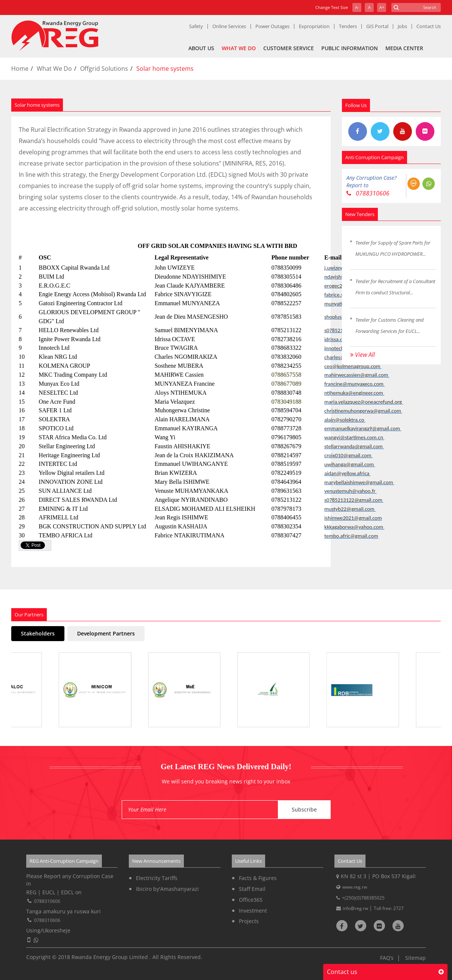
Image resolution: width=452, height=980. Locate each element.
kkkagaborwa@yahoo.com (354, 527)
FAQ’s (387, 958)
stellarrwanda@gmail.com (354, 446)
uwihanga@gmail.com (350, 464)
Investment (253, 911)
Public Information (350, 48)
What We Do (239, 48)
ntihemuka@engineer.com (354, 393)
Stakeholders (38, 633)
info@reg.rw (356, 908)
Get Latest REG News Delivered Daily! (226, 767)
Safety (196, 26)
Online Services (229, 26)
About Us (201, 48)
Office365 (251, 900)
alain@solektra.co (345, 420)
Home (20, 69)
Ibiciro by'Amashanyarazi (167, 889)
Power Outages (272, 26)
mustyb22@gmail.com (350, 509)
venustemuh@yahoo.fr (351, 491)
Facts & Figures (258, 878)
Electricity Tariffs (157, 878)
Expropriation (314, 26)
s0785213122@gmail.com (354, 500)
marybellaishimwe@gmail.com (359, 482)
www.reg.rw (355, 887)
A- (357, 7)
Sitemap (415, 958)
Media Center (404, 48)
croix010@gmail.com (348, 455)
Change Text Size (332, 7)
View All (362, 355)
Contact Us (429, 26)
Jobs (402, 26)
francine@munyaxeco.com (354, 384)
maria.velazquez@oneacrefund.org (364, 402)
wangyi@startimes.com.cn (354, 437)
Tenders (348, 26)
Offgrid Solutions (104, 69)
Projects (249, 921)
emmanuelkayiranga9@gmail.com (363, 428)
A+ (382, 7)
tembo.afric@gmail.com (351, 536)
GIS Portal (377, 26)
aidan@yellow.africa (348, 473)
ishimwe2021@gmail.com (353, 518)
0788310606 (368, 193)
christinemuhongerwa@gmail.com (363, 411)
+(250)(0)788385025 (363, 898)
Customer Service (289, 48)
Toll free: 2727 (389, 908)
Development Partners (106, 633)
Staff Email (252, 889)
